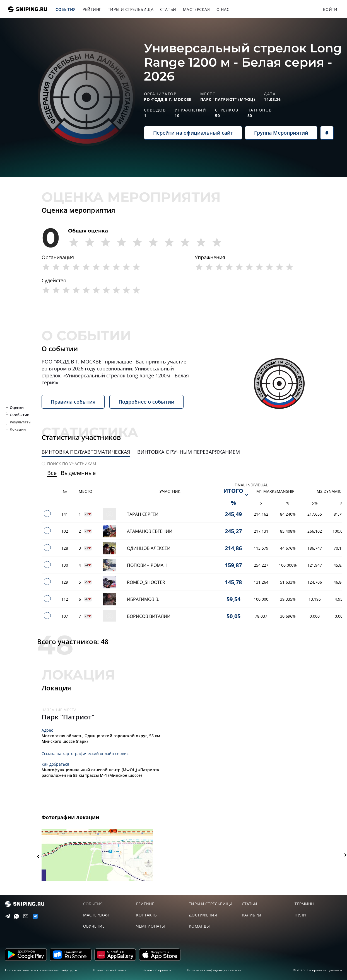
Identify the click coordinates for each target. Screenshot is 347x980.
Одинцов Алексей (149, 548)
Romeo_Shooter (146, 582)
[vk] (34, 916)
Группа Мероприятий (281, 133)
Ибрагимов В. (143, 599)
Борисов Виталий (149, 616)
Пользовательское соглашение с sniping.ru (41, 970)
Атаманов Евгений (150, 531)
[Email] (25, 916)
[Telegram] (6, 916)
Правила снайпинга (110, 970)
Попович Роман (147, 565)
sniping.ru (27, 9)
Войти (330, 9)
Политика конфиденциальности (214, 970)
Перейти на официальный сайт (193, 133)
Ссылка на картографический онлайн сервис (85, 754)
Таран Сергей (143, 514)
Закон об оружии (157, 970)
